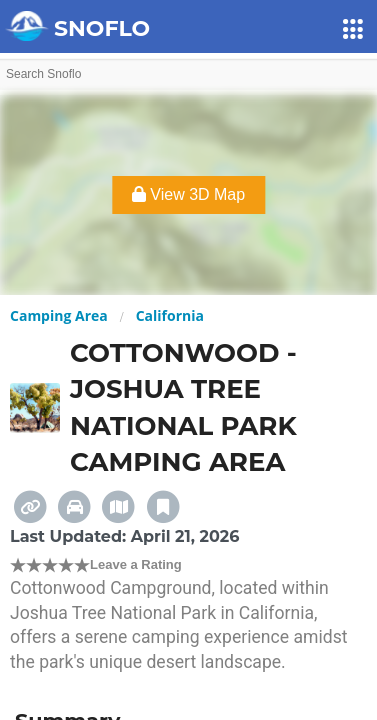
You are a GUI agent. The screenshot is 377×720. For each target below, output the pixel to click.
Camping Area (59, 315)
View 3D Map (188, 194)
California (170, 315)
